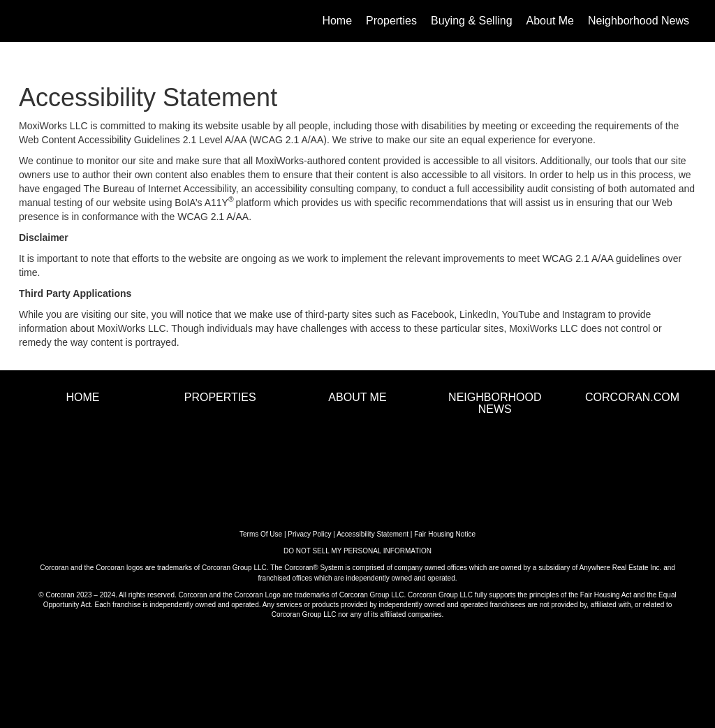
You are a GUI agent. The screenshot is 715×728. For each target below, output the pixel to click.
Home (337, 21)
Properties (391, 21)
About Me (550, 21)
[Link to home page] (26, 21)
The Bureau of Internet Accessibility (159, 189)
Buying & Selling (472, 21)
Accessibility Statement (373, 534)
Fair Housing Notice (445, 534)
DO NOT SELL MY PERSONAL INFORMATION (357, 551)
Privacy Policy (309, 534)
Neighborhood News (639, 21)
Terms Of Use (261, 534)
